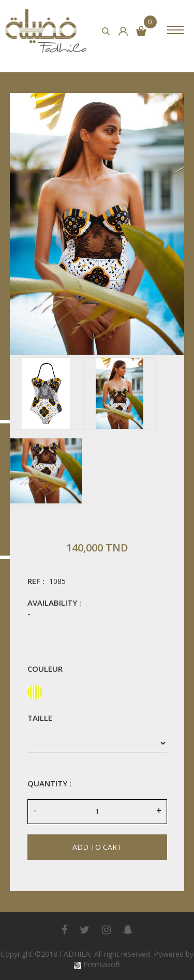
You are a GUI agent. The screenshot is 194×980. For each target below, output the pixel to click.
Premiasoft (102, 964)
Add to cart (97, 847)
